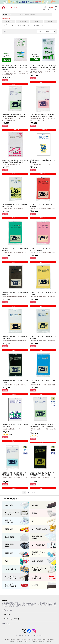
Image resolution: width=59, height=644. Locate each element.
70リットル (40, 25)
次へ (34, 492)
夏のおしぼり (9, 21)
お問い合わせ (6, 624)
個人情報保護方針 (21, 635)
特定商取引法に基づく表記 (35, 635)
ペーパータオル (23, 21)
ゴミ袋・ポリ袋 (14, 25)
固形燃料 (50, 21)
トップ (4, 25)
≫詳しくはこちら (7, 610)
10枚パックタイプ (28, 25)
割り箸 (36, 21)
